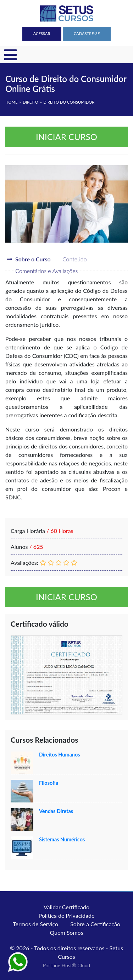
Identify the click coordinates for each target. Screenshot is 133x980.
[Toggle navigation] (10, 55)
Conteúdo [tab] (70, 259)
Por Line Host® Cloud (66, 965)
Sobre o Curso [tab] (29, 259)
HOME (11, 102)
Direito (30, 102)
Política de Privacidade (67, 915)
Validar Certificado (66, 907)
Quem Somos (66, 932)
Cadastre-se (87, 33)
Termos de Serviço (35, 924)
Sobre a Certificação (95, 924)
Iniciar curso (66, 137)
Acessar (42, 33)
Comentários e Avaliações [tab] (41, 271)
